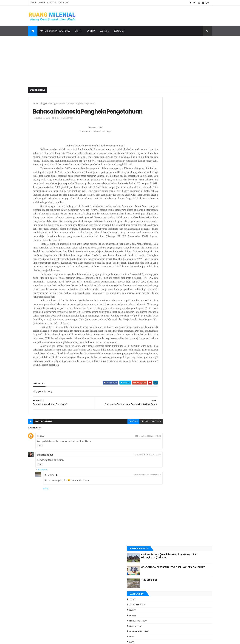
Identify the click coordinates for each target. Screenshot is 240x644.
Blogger (119, 31)
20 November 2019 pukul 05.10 (134, 507)
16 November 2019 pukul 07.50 (134, 487)
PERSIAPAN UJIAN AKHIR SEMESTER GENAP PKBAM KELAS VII (182, 319)
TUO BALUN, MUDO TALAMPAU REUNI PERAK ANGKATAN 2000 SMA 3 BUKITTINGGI (188, 497)
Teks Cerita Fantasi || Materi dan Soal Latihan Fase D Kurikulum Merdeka (189, 545)
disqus (131, 453)
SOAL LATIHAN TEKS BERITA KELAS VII (188, 514)
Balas (40, 478)
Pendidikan (162, 209)
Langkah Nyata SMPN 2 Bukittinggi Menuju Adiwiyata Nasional (188, 442)
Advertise (64, 3)
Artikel (104, 31)
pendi (160, 204)
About (42, 3)
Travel (160, 225)
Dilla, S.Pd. (50, 507)
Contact (52, 3)
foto (160, 193)
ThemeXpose (46, 640)
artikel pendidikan (166, 156)
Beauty (161, 161)
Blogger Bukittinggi (48, 103)
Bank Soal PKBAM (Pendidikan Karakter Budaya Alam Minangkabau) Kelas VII (190, 107)
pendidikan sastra (166, 215)
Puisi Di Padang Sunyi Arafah (184, 530)
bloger (161, 167)
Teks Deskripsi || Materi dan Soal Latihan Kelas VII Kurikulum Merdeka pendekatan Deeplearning (191, 461)
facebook (142, 453)
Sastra (91, 31)
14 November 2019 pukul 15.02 (134, 468)
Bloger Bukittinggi (166, 172)
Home (34, 3)
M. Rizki (41, 468)
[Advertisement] (120, 59)
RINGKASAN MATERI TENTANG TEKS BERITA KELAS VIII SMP (187, 479)
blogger (120, 453)
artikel (161, 151)
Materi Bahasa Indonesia (55, 31)
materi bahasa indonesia (169, 199)
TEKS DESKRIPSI (177, 131)
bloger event (164, 177)
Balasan (43, 502)
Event (78, 31)
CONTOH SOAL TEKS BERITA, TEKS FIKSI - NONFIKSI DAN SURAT (190, 120)
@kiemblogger (45, 487)
